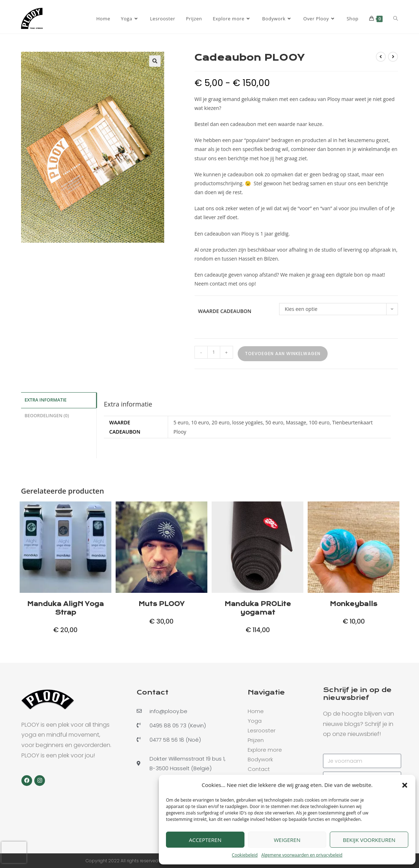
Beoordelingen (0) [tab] (47, 415)
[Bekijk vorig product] (381, 57)
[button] (405, 785)
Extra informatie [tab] (46, 400)
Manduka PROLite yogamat (258, 608)
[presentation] (14, 852)
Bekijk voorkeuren (369, 840)
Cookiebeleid (245, 855)
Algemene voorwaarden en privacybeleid (302, 855)
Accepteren (205, 840)
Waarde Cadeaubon (225, 311)
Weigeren (287, 840)
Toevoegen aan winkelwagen (283, 354)
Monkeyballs (354, 604)
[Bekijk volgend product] (393, 57)
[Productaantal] (214, 352)
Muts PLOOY (161, 604)
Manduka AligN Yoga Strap (65, 608)
